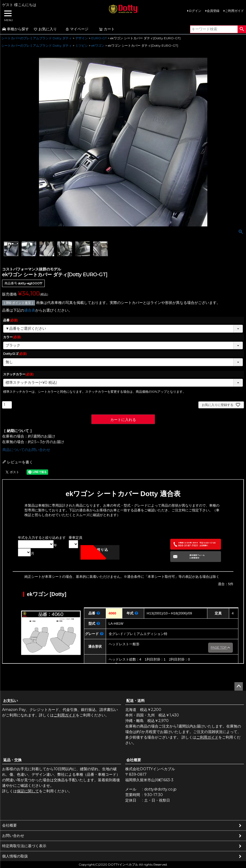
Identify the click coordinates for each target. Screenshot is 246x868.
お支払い (11, 701)
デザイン (82, 38)
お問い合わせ (13, 836)
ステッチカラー (18, 374)
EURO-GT (99, 38)
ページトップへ (239, 686)
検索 (242, 29)
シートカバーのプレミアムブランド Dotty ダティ (37, 38)
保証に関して (28, 791)
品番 (11, 320)
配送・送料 (135, 701)
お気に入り (45, 29)
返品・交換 (12, 760)
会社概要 (134, 760)
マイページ (77, 29)
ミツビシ (82, 45)
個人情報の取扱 (15, 856)
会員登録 (213, 11)
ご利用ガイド (234, 11)
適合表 (30, 310)
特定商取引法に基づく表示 (24, 846)
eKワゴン (98, 45)
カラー (12, 337)
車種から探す (16, 29)
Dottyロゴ (15, 354)
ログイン (195, 11)
